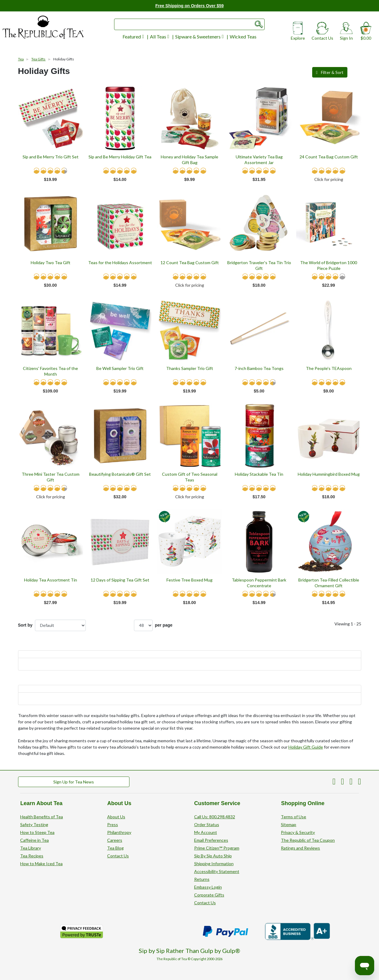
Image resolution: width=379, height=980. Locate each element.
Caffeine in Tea (34, 840)
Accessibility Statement (217, 871)
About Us (119, 803)
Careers (115, 840)
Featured (133, 37)
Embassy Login (208, 887)
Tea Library (31, 848)
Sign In (346, 33)
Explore (298, 33)
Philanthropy (119, 832)
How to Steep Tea (37, 832)
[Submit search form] (259, 24)
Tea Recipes (32, 856)
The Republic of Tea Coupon (308, 840)
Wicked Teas (243, 37)
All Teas (160, 37)
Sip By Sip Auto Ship (213, 856)
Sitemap (289, 824)
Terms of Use (294, 817)
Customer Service (217, 803)
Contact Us (322, 33)
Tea (21, 59)
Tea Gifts (38, 59)
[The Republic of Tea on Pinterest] (334, 783)
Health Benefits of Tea (42, 817)
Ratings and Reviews (300, 848)
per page (153, 625)
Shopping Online (303, 803)
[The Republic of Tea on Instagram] (359, 783)
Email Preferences (211, 840)
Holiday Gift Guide (306, 747)
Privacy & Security (298, 832)
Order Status (207, 824)
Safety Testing (34, 824)
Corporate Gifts (209, 895)
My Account (206, 832)
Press (113, 824)
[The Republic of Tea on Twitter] (343, 783)
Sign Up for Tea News (74, 782)
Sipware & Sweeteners (199, 37)
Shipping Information (214, 864)
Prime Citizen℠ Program (217, 848)
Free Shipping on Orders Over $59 (189, 6)
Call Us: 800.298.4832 (215, 817)
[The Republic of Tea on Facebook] (351, 783)
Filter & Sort (329, 72)
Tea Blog (115, 848)
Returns (202, 879)
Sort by (25, 625)
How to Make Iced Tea (41, 864)
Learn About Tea (41, 803)
